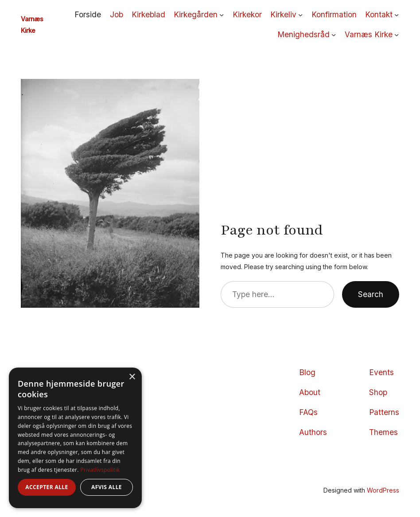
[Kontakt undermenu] (397, 15)
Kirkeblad (148, 14)
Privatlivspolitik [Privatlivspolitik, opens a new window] (100, 470)
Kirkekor (247, 14)
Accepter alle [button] (47, 487)
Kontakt (379, 14)
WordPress (383, 490)
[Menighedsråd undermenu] (334, 35)
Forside (88, 14)
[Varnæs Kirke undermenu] (397, 35)
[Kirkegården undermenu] (222, 15)
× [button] (132, 377)
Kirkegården (196, 14)
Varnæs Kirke (369, 34)
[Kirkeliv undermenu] (300, 15)
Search (371, 294)
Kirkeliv (283, 14)
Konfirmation (334, 14)
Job (117, 14)
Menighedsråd (303, 34)
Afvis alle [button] (107, 487)
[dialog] (75, 438)
